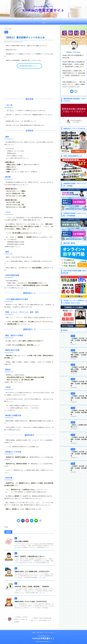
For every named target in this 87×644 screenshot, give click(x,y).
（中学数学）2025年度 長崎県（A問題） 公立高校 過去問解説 (79, 367)
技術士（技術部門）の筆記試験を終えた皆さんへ (30, 556)
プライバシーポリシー (50, 632)
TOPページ (21, 19)
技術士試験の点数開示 (22, 541)
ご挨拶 (43, 19)
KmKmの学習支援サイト (43, 10)
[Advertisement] (29, 82)
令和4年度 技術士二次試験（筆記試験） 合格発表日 (32, 586)
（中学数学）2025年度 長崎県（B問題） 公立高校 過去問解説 (79, 353)
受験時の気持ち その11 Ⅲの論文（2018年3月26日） (31, 601)
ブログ (43, 23)
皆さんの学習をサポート (44, 636)
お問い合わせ (65, 19)
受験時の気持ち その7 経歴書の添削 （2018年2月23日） (32, 571)
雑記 (7, 527)
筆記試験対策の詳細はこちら (29, 66)
